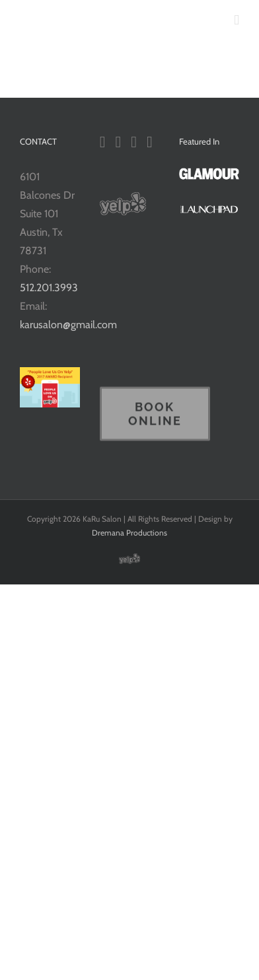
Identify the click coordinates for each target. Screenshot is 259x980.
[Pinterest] (150, 142)
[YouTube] (118, 142)
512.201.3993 (49, 288)
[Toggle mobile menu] (237, 20)
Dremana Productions (129, 533)
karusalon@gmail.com (68, 325)
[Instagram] (134, 142)
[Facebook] (103, 142)
